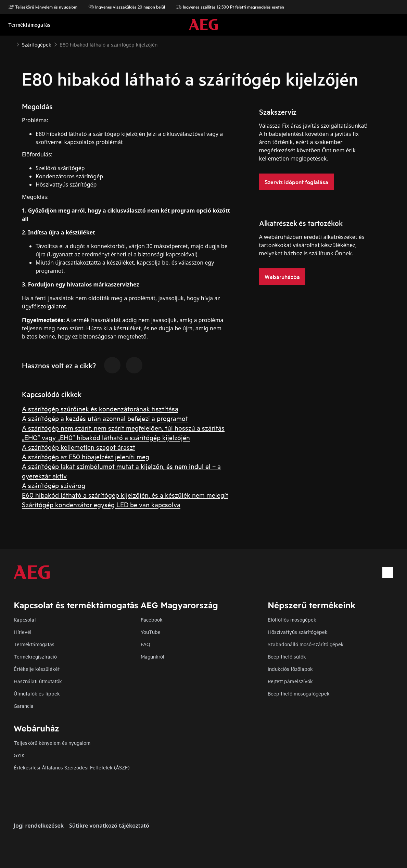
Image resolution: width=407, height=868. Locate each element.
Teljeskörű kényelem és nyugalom (43, 7)
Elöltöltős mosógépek (292, 619)
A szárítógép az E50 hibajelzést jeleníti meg (86, 456)
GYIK (19, 755)
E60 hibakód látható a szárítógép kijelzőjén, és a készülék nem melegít (125, 495)
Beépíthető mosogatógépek (299, 693)
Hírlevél (23, 632)
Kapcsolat (25, 619)
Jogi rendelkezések (39, 826)
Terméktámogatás (34, 644)
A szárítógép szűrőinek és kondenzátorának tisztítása (100, 409)
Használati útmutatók (38, 681)
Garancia (24, 706)
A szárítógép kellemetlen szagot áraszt (79, 447)
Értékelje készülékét (37, 669)
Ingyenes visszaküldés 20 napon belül (127, 7)
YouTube (151, 632)
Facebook (152, 619)
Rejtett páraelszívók (290, 681)
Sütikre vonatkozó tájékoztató (109, 826)
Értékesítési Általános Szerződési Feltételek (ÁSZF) (72, 767)
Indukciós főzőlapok (290, 669)
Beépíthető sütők (287, 656)
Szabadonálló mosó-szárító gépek (306, 644)
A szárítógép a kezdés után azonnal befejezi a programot (105, 418)
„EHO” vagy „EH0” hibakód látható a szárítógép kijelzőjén (106, 437)
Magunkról (152, 656)
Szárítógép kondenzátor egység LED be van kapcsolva (101, 504)
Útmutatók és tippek (37, 693)
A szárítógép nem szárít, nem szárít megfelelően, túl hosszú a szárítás (123, 428)
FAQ (145, 644)
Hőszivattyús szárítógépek (298, 632)
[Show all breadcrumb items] (11, 44)
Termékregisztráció (35, 656)
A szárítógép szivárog (54, 485)
